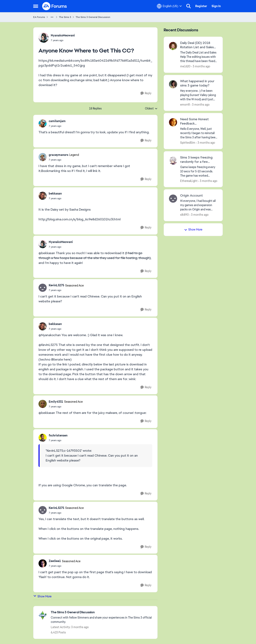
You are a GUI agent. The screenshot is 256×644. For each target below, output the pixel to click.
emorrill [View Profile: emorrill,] (185, 104)
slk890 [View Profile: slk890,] (184, 215)
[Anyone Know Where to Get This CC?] (57, 126)
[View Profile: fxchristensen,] (43, 438)
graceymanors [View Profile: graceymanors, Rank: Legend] (58, 155)
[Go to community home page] (55, 6)
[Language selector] (169, 6)
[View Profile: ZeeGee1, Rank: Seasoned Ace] (43, 563)
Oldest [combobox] (151, 109)
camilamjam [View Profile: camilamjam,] (57, 121)
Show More (42, 596)
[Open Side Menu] (36, 6)
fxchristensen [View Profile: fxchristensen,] (58, 435)
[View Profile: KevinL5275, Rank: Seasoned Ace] (43, 288)
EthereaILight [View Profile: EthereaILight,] (189, 181)
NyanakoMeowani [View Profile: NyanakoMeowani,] (63, 35)
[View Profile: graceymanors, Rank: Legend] (43, 157)
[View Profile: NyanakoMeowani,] (44, 38)
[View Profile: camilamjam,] (43, 124)
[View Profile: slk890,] (173, 199)
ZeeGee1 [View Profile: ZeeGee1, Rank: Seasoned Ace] (55, 561)
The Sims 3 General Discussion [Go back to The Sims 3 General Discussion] (93, 17)
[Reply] (146, 93)
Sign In (216, 6)
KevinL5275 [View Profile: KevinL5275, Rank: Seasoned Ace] (56, 285)
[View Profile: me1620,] (173, 46)
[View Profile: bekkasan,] (43, 196)
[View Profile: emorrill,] (173, 84)
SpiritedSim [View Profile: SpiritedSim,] (188, 143)
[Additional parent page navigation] (52, 17)
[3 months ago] (201, 66)
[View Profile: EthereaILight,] (173, 161)
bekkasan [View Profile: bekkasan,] (55, 194)
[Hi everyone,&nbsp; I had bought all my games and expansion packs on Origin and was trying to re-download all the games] (199, 205)
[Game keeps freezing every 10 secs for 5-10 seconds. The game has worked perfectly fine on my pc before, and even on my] (199, 171)
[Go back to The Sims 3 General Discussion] (102, 612)
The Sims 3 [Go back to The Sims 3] (65, 17)
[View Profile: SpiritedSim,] (173, 122)
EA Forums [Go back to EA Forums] (39, 17)
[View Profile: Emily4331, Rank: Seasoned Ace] (43, 404)
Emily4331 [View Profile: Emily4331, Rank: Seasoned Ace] (56, 402)
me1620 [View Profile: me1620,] (185, 66)
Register (201, 6)
